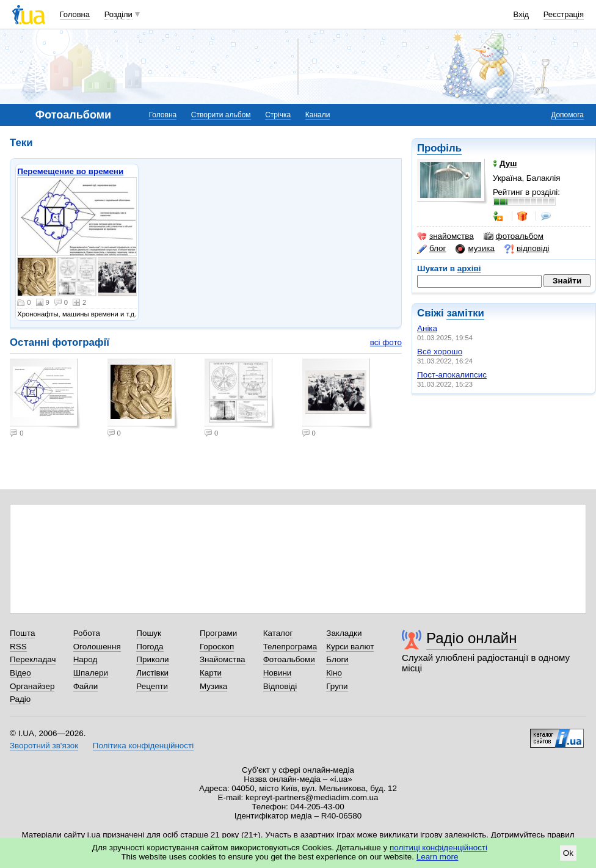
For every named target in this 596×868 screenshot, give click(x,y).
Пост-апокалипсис (452, 375)
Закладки (344, 633)
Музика (213, 686)
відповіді (527, 249)
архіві (469, 268)
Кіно (334, 673)
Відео (20, 673)
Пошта (22, 633)
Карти (211, 673)
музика (475, 249)
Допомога (567, 115)
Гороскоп (217, 647)
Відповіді (280, 686)
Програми (218, 633)
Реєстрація (564, 14)
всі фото (386, 342)
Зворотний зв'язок (44, 746)
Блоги (337, 659)
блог (431, 249)
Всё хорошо (440, 352)
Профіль (439, 148)
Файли (86, 686)
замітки (465, 313)
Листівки (152, 673)
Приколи (152, 659)
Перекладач (33, 659)
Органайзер (32, 686)
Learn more (438, 857)
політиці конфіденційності (438, 848)
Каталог (278, 633)
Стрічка (278, 115)
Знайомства (223, 659)
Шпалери (91, 673)
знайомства (445, 236)
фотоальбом (514, 236)
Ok (568, 853)
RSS (18, 647)
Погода (150, 647)
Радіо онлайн (472, 638)
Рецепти (152, 686)
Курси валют (350, 647)
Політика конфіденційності (143, 746)
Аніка (427, 328)
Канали (318, 115)
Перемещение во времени (70, 171)
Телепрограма (290, 647)
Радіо (20, 699)
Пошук (149, 633)
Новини (278, 673)
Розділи (118, 14)
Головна (75, 14)
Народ (85, 659)
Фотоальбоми (289, 659)
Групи (337, 686)
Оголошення (97, 647)
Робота (87, 633)
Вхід (521, 14)
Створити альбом (221, 115)
